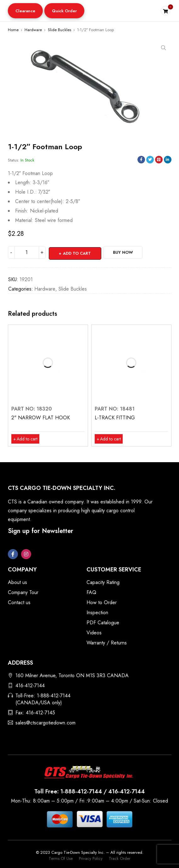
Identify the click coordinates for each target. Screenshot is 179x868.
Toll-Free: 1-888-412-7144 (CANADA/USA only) (43, 698)
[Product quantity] (27, 252)
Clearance (25, 11)
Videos (94, 632)
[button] (25, 11)
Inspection (97, 612)
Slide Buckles (59, 30)
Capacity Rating (103, 581)
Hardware (33, 30)
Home (13, 30)
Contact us (19, 601)
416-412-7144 (30, 685)
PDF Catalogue (103, 622)
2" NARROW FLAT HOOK (41, 417)
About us (17, 581)
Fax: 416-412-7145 (35, 712)
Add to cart (78, 252)
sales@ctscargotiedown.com (45, 722)
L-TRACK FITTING (115, 417)
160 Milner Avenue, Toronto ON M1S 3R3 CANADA (72, 675)
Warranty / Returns (107, 642)
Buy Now (127, 252)
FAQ (91, 591)
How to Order (102, 601)
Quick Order (64, 11)
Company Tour (23, 591)
